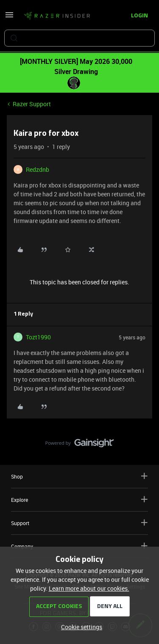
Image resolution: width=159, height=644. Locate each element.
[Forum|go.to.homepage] (57, 16)
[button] (9, 18)
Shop (79, 476)
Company (79, 546)
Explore (79, 500)
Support (79, 523)
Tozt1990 (38, 337)
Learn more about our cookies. (89, 588)
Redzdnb (38, 169)
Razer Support (32, 104)
